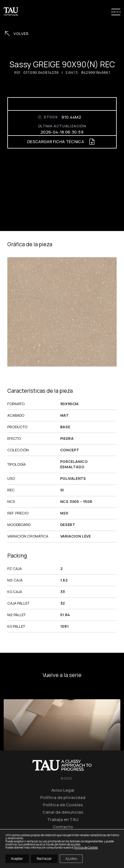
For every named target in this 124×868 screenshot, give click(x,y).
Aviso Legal (63, 790)
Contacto (63, 827)
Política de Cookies (63, 805)
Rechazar (44, 859)
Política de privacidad (63, 797)
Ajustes (71, 859)
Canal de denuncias (63, 812)
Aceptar (17, 859)
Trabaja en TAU (63, 819)
